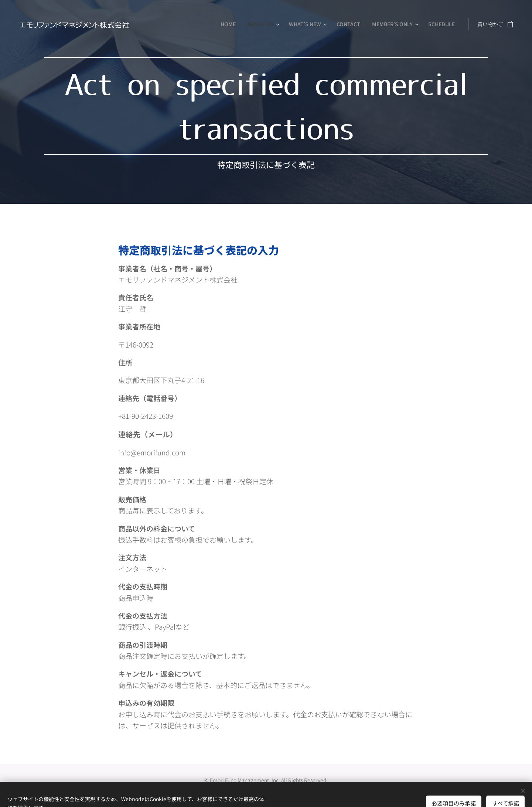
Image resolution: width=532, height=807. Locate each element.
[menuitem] (230, 24)
